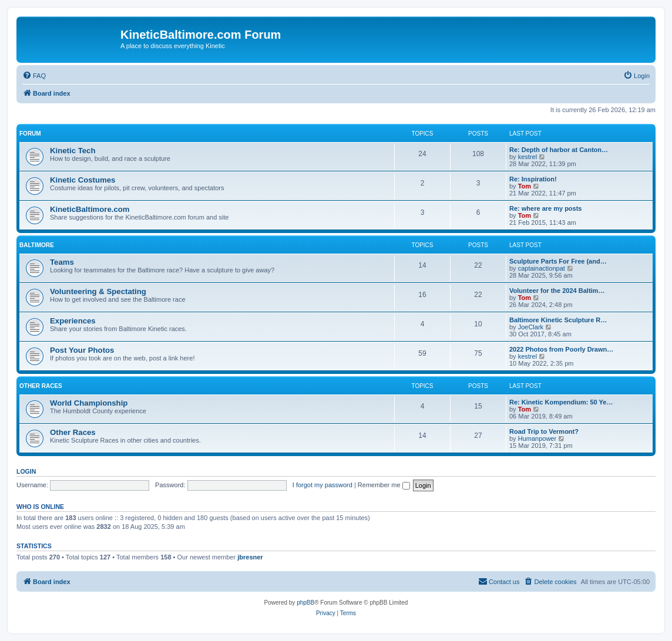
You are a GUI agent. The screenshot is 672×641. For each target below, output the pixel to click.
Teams (62, 262)
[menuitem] (34, 76)
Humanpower (537, 438)
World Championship (89, 403)
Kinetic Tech (73, 151)
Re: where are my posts (546, 208)
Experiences (73, 321)
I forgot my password (322, 485)
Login (26, 471)
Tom (525, 186)
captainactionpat (542, 268)
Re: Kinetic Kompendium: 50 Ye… (561, 402)
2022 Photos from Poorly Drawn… (561, 349)
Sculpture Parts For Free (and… (558, 261)
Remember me (384, 485)
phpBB (305, 603)
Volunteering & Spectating (98, 291)
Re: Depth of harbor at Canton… (559, 150)
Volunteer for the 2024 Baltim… (557, 291)
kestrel (527, 157)
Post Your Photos (82, 350)
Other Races (41, 386)
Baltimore (37, 245)
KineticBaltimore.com (90, 209)
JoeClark (531, 327)
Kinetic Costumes (83, 180)
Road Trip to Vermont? (544, 431)
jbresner (250, 557)
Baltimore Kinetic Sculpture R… (558, 320)
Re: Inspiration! (533, 179)
